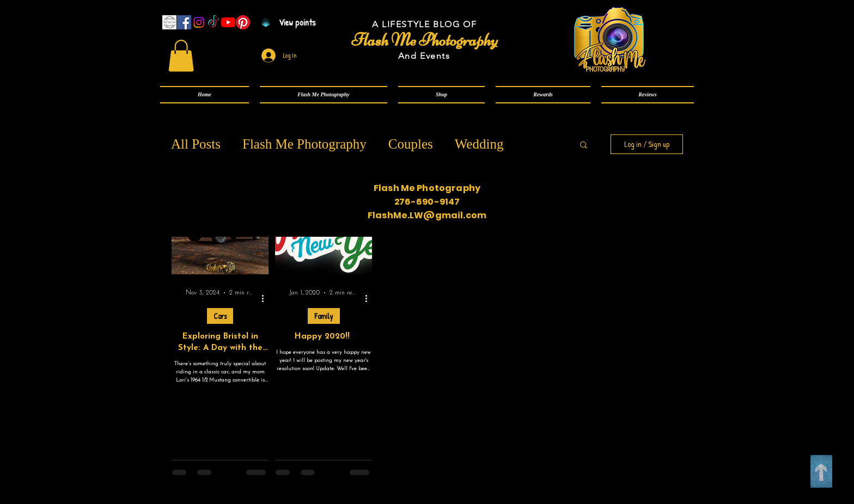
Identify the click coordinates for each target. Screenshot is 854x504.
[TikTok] (213, 22)
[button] (324, 95)
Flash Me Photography (304, 144)
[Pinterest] (243, 22)
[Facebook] (184, 22)
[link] (181, 56)
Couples (411, 144)
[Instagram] (199, 22)
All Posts (196, 144)
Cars (220, 316)
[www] (169, 22)
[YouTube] (228, 22)
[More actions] (266, 299)
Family (324, 316)
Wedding (479, 144)
